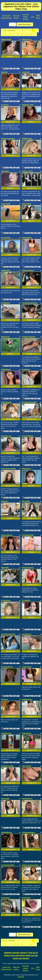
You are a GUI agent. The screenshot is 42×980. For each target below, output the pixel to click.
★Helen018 (26, 898)
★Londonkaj (6, 238)
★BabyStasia (6, 369)
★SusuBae (5, 171)
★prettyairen (27, 634)
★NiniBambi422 (28, 535)
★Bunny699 (26, 204)
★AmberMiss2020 (8, 865)
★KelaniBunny (6, 832)
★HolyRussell (6, 733)
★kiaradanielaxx (28, 270)
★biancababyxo (7, 535)
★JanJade (26, 72)
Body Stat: (10, 56)
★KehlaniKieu (27, 799)
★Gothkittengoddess (30, 303)
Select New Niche (25, 24)
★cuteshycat (6, 600)
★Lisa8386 (26, 600)
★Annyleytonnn (7, 667)
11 (22, 34)
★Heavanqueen (28, 568)
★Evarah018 (26, 766)
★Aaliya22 (26, 369)
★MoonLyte (5, 337)
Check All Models (9, 30)
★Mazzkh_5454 (28, 105)
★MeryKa (4, 501)
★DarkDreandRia (7, 766)
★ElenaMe (5, 568)
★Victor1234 (6, 204)
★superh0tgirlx (28, 436)
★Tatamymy (5, 898)
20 (31, 34)
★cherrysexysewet (8, 139)
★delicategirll (6, 402)
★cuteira (4, 72)
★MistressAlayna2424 (30, 865)
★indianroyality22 (29, 337)
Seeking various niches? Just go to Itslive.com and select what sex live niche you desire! (21, 956)
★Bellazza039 (6, 39)
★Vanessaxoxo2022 (8, 469)
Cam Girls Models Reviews (26, 17)
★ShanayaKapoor (29, 832)
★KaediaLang (6, 436)
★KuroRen (26, 501)
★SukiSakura (27, 238)
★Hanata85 (5, 799)
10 (18, 34)
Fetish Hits (21, 977)
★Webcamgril (27, 139)
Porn (33, 17)
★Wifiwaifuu (6, 270)
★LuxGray (5, 105)
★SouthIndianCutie (8, 634)
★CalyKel (4, 700)
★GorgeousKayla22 (29, 402)
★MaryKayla (26, 733)
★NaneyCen (26, 469)
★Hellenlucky (27, 700)
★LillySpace (5, 303)
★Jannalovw (27, 667)
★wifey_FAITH (27, 171)
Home (12, 24)
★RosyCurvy (27, 39)
